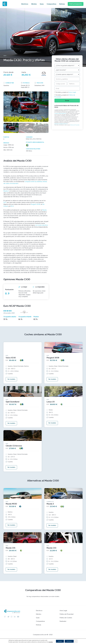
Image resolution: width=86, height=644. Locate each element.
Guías (40, 4)
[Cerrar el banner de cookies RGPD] (77, 641)
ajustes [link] (49, 642)
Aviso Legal (72, 92)
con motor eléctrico (42, 225)
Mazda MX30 (11, 507)
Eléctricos (23, 4)
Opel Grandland (12, 403)
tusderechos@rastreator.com (60, 114)
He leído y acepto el (66, 92)
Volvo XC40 (11, 357)
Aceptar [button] (59, 641)
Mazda (44, 210)
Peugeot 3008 (36, 204)
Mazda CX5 (10, 552)
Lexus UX (51, 403)
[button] (75, 4)
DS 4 (12, 206)
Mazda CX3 (51, 552)
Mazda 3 (6, 191)
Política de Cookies (66, 623)
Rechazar (70, 641)
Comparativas (50, 4)
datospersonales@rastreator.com (61, 125)
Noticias (60, 4)
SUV (5, 202)
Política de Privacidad (75, 126)
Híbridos (32, 4)
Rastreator (63, 626)
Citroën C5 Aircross (14, 448)
